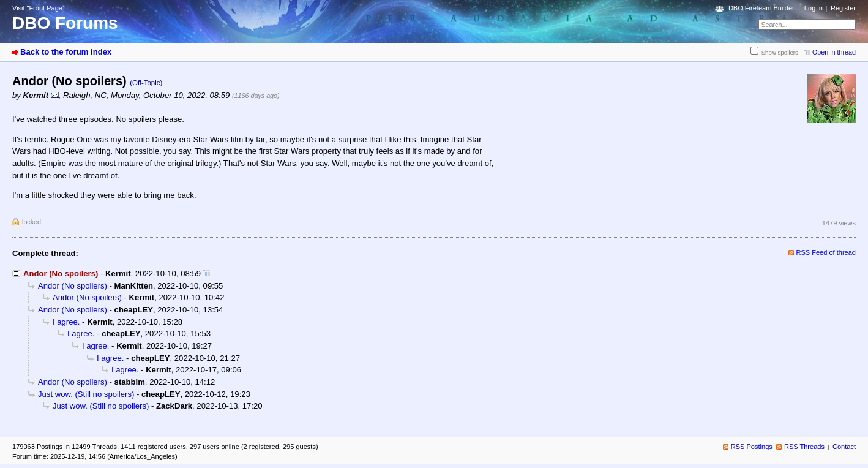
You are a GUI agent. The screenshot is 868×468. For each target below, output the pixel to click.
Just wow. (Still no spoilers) (86, 394)
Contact (844, 447)
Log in (814, 8)
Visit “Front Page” (39, 8)
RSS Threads (804, 447)
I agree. (66, 322)
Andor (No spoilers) (73, 286)
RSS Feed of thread (826, 252)
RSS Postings (752, 447)
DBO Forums (65, 23)
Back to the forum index (66, 52)
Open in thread (834, 52)
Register (843, 8)
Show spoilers (780, 52)
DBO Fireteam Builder (761, 8)
